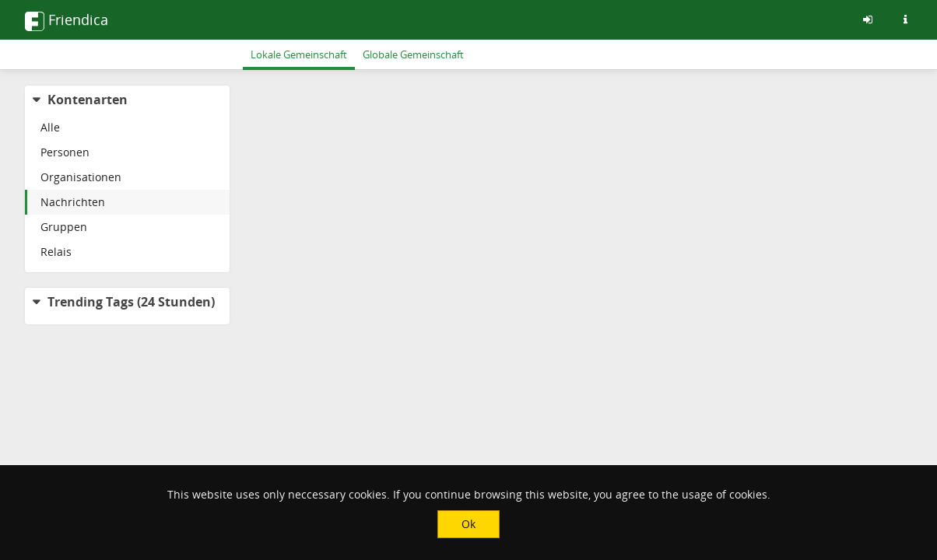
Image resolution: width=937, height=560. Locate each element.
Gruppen (64, 227)
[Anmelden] (868, 19)
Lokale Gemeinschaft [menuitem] (299, 54)
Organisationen (81, 177)
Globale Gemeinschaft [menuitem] (413, 54)
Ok (468, 524)
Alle (50, 127)
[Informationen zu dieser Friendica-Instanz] (905, 19)
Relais (56, 252)
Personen (65, 152)
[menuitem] (127, 128)
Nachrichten (73, 202)
